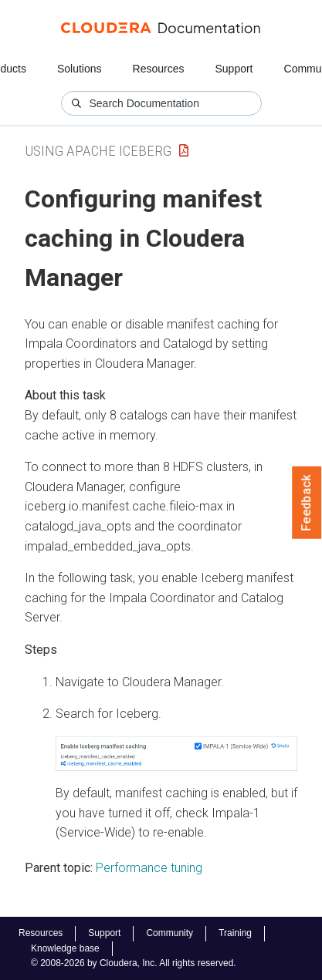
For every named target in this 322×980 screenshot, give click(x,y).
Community (169, 933)
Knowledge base (65, 948)
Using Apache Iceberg (98, 151)
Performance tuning (149, 868)
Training (235, 933)
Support (234, 69)
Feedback (307, 503)
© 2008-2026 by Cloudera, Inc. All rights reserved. (134, 963)
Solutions (80, 69)
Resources (159, 69)
